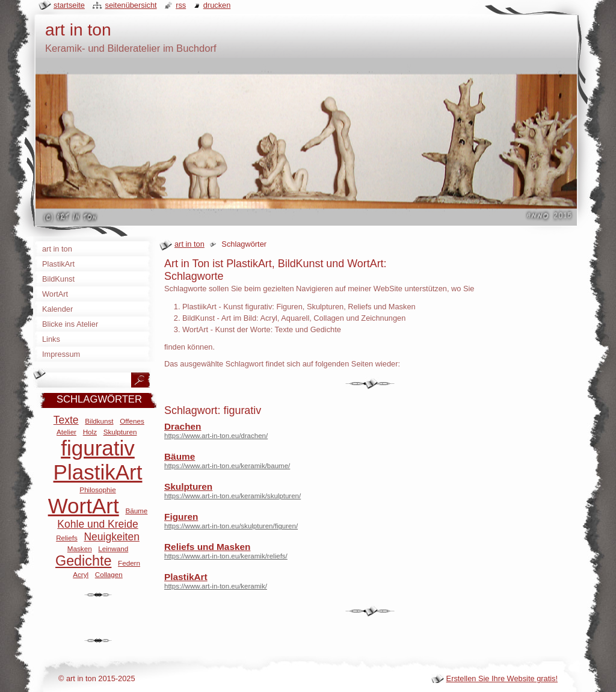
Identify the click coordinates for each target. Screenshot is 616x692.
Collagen (109, 574)
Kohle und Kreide (97, 524)
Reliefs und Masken (207, 547)
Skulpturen (188, 487)
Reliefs (67, 538)
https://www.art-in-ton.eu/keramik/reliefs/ (226, 556)
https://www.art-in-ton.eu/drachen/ (216, 436)
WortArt (84, 506)
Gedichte (83, 561)
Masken (80, 548)
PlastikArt (186, 577)
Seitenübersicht (131, 5)
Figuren (181, 517)
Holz (90, 432)
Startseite (69, 5)
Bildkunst (99, 421)
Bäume (180, 456)
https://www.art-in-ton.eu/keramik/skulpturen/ (233, 496)
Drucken (217, 5)
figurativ (98, 448)
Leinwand (113, 548)
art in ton (189, 244)
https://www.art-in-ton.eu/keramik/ (216, 586)
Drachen (183, 426)
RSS (181, 5)
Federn (129, 563)
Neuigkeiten (111, 537)
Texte (66, 420)
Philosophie (97, 490)
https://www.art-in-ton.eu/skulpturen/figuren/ (231, 526)
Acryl (81, 574)
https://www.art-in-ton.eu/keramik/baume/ (227, 466)
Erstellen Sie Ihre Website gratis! (502, 678)
